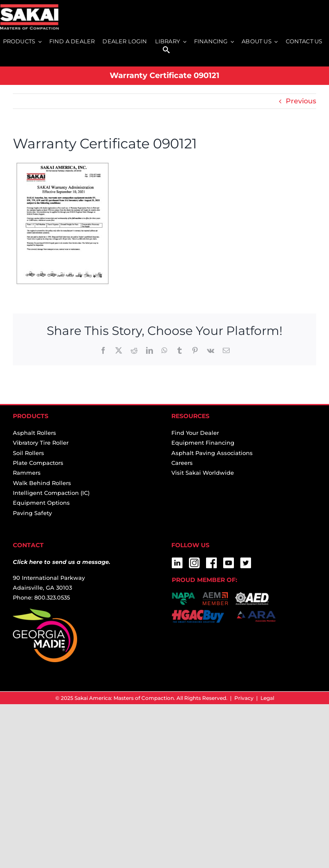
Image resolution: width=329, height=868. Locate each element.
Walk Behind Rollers (42, 483)
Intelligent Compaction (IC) (51, 493)
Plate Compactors (38, 463)
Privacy (244, 698)
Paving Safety (32, 513)
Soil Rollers (28, 453)
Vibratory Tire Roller (41, 443)
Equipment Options (41, 503)
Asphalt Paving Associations (212, 453)
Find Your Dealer (195, 433)
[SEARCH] (166, 50)
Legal (267, 698)
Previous (301, 101)
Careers (182, 463)
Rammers (27, 473)
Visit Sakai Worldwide (203, 473)
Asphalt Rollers (34, 433)
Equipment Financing (203, 443)
